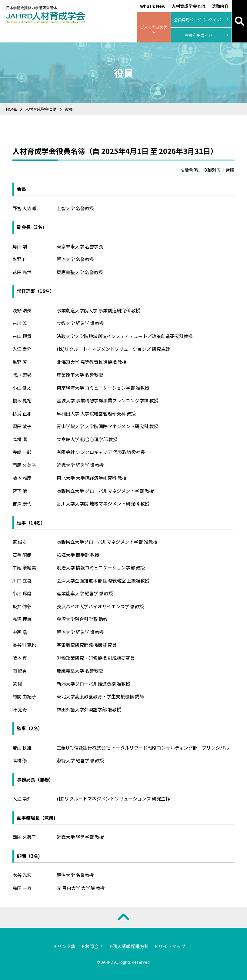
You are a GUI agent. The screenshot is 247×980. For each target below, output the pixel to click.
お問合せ (92, 946)
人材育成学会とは (189, 6)
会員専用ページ (201, 20)
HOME (12, 109)
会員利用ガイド (207, 35)
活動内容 (220, 6)
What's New (153, 6)
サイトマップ (170, 946)
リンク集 (65, 946)
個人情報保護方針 (129, 946)
